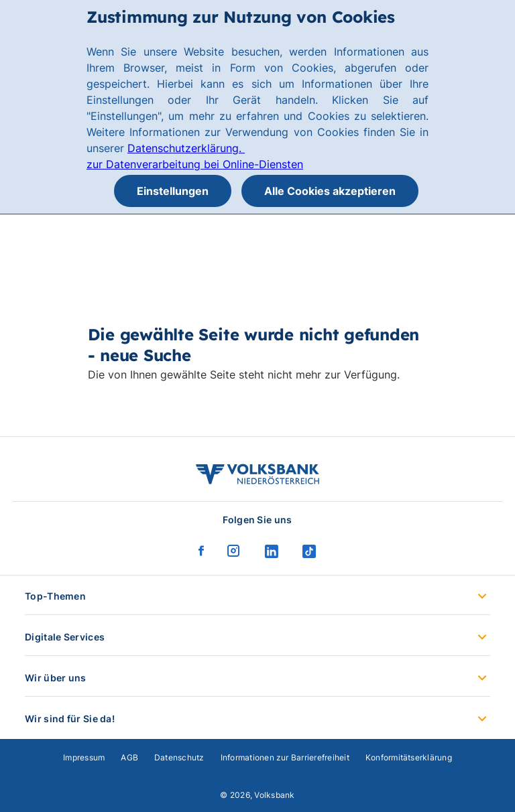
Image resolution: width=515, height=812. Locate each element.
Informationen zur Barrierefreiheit (285, 757)
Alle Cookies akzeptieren (330, 191)
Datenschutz (179, 757)
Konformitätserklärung (409, 757)
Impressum (84, 757)
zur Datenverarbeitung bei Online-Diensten (195, 164)
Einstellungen (173, 191)
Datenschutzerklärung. (186, 148)
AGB (129, 757)
